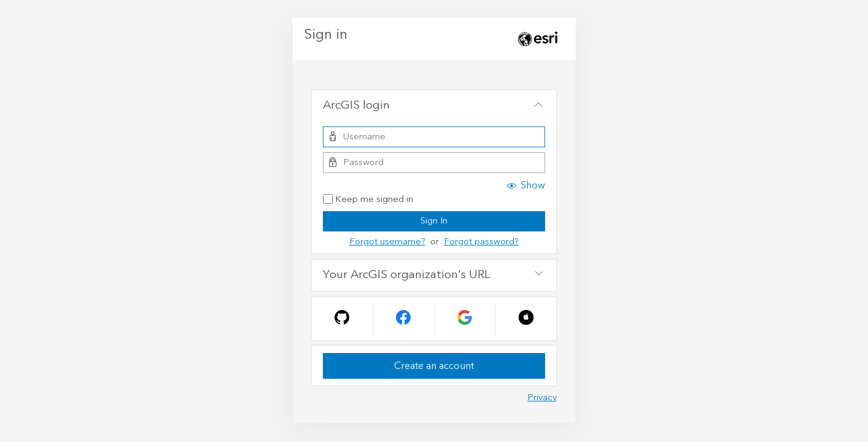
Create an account (434, 366)
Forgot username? (387, 242)
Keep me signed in (368, 200)
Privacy (542, 397)
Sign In (434, 221)
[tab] (434, 106)
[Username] (434, 137)
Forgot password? (481, 242)
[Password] (434, 163)
